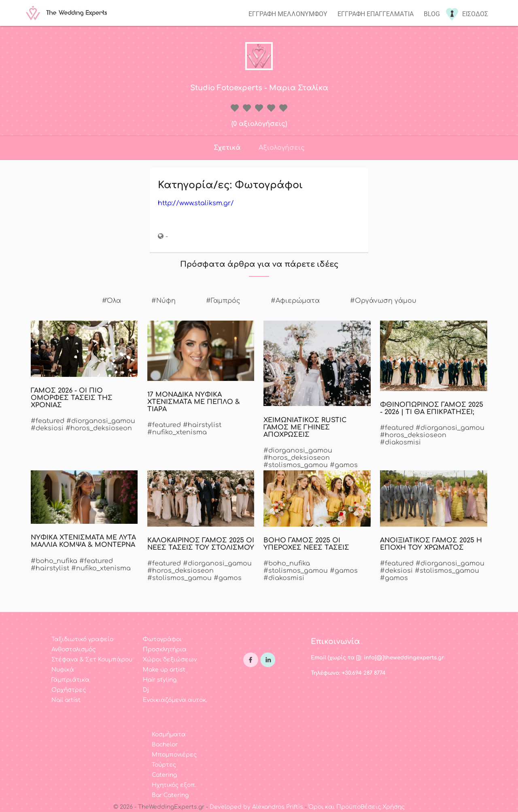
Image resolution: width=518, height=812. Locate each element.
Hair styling (160, 680)
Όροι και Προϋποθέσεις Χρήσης (357, 807)
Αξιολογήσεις (282, 148)
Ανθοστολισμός (73, 649)
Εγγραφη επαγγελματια (376, 14)
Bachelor (165, 745)
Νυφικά (63, 670)
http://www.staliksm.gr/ (196, 203)
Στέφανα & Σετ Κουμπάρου (92, 660)
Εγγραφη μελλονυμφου (288, 14)
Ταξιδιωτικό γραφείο (82, 639)
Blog (432, 14)
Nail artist (66, 700)
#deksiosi (47, 428)
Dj (146, 690)
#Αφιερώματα (295, 301)
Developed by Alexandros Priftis (256, 807)
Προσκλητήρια (165, 649)
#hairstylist (202, 425)
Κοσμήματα (169, 734)
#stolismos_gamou (296, 465)
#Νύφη (163, 301)
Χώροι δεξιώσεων (170, 660)
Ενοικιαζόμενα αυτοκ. (175, 700)
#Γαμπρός (223, 301)
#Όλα (111, 301)
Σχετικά (227, 148)
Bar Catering (170, 795)
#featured (48, 421)
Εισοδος (475, 14)
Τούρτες (164, 765)
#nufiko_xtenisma (177, 432)
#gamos (344, 465)
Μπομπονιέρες (174, 755)
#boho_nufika (54, 561)
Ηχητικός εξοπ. (174, 785)
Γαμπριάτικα (70, 680)
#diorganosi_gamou (101, 421)
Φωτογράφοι (162, 639)
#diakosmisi (400, 442)
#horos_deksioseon (99, 428)
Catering (164, 775)
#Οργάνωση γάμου (383, 301)
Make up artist (164, 670)
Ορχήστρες (69, 690)
